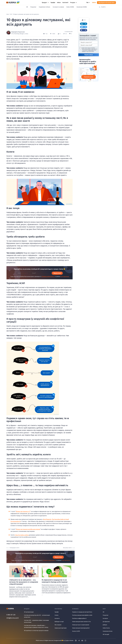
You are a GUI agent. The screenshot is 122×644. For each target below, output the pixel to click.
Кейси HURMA (70, 7)
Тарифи (57, 612)
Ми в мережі (58, 625)
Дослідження (106, 622)
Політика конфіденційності (79, 618)
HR (27, 7)
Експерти (105, 618)
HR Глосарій (106, 634)
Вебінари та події (59, 622)
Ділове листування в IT (23, 511)
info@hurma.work (13, 618)
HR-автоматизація (29, 612)
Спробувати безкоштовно (106, 3)
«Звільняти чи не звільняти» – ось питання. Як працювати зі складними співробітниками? (24, 582)
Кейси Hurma (106, 628)
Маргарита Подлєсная (18, 32)
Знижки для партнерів (61, 628)
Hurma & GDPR (76, 631)
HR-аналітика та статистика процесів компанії (36, 631)
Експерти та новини (58, 7)
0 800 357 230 (11, 615)
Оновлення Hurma (108, 631)
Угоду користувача (65, 277)
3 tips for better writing (22, 535)
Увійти (94, 3)
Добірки (105, 625)
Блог (8, 14)
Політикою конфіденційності (48, 277)
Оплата (56, 615)
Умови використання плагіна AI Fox (81, 622)
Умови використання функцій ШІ (81, 628)
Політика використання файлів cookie (82, 615)
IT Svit (67, 641)
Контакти (57, 618)
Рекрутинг (33, 7)
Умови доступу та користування (81, 625)
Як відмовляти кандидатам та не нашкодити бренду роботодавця (55, 581)
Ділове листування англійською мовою (28, 529)
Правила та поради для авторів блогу (82, 612)
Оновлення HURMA (82, 7)
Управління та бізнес (45, 7)
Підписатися (57, 273)
